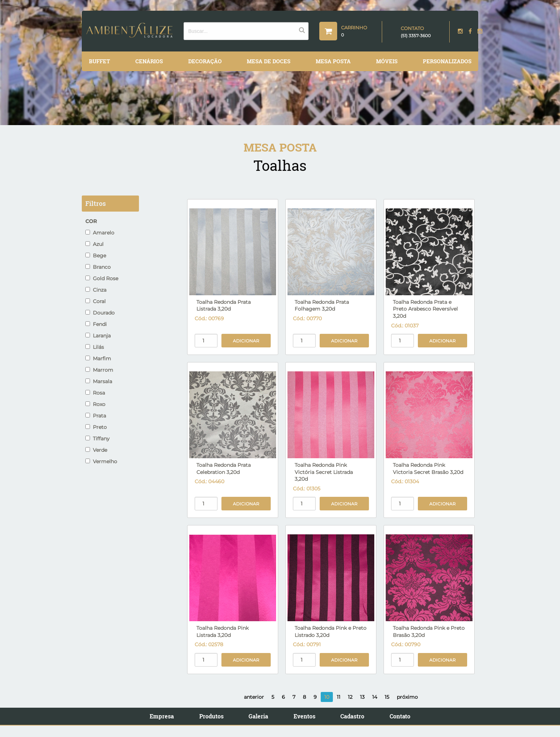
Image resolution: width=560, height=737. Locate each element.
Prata (96, 416)
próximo (407, 697)
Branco (98, 267)
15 (387, 697)
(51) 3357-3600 (416, 36)
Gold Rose (102, 278)
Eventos (304, 716)
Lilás (95, 347)
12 (350, 697)
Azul (94, 244)
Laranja (98, 336)
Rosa (95, 393)
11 (339, 697)
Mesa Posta (333, 61)
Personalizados (447, 61)
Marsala (99, 381)
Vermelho (101, 461)
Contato (400, 716)
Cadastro (352, 716)
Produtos (211, 716)
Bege (96, 256)
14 (375, 697)
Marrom (99, 370)
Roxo (95, 404)
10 (327, 697)
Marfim (98, 358)
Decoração (205, 61)
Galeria (258, 716)
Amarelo (100, 233)
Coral (96, 301)
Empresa (162, 716)
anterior (254, 697)
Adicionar (246, 341)
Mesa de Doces (269, 61)
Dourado (100, 313)
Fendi (96, 324)
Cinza (96, 290)
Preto (96, 427)
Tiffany (97, 439)
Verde (96, 450)
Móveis (387, 61)
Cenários (149, 61)
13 (362, 697)
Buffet (99, 61)
